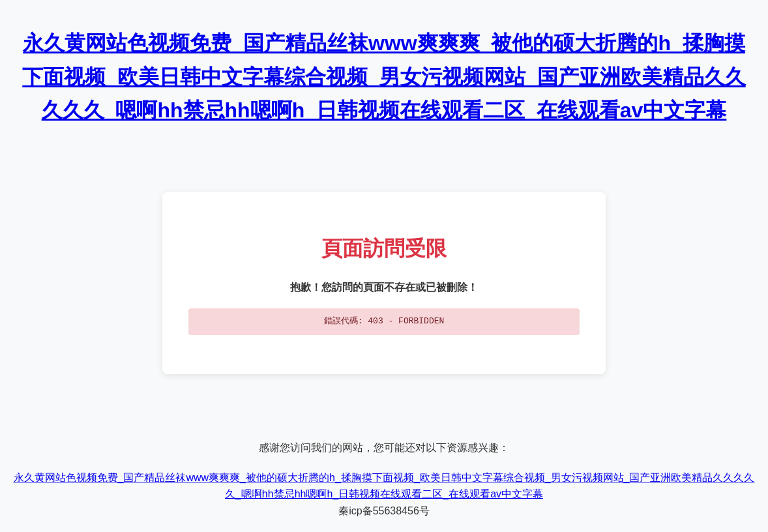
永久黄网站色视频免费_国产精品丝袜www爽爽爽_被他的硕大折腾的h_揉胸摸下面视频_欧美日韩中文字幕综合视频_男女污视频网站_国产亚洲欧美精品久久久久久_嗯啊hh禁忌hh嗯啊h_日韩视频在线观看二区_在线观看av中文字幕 (384, 76)
